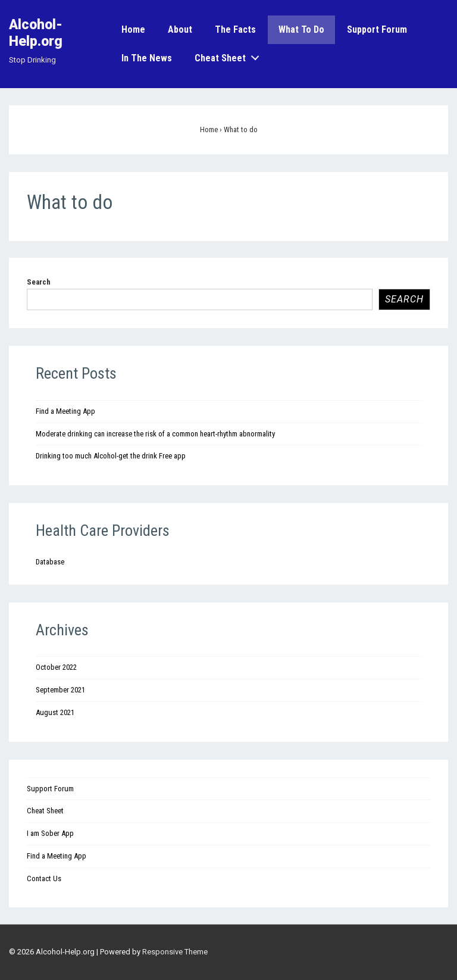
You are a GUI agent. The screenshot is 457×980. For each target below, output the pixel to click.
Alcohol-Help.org (36, 33)
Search (39, 282)
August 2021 (55, 712)
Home (133, 29)
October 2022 (56, 667)
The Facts (235, 29)
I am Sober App (50, 833)
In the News (147, 58)
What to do (301, 29)
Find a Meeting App (65, 411)
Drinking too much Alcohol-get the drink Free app (111, 456)
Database (50, 562)
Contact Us (44, 878)
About (180, 29)
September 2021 (60, 690)
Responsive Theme (175, 952)
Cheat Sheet (230, 56)
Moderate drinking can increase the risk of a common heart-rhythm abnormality (155, 434)
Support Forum (377, 29)
